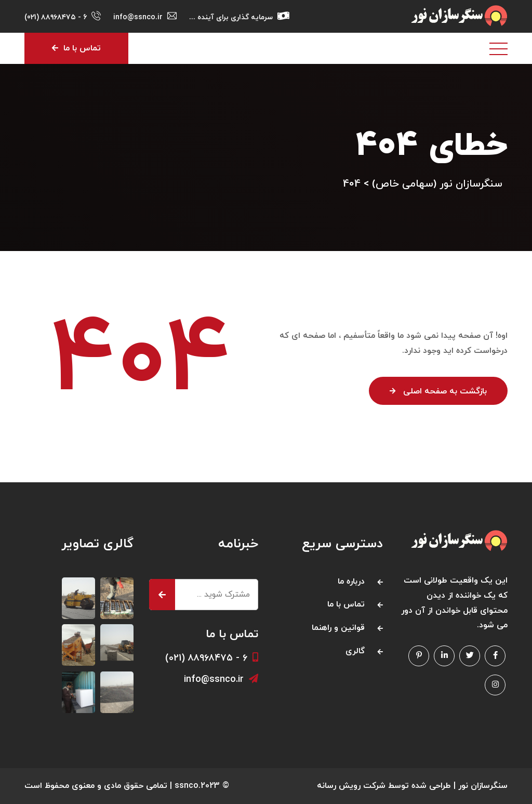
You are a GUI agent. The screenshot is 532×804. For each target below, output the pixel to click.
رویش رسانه (339, 786)
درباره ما (351, 582)
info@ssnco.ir (221, 680)
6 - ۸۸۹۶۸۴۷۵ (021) (56, 17)
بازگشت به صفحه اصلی (438, 391)
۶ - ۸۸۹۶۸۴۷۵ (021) (212, 658)
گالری (355, 651)
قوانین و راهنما (338, 628)
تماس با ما (76, 48)
